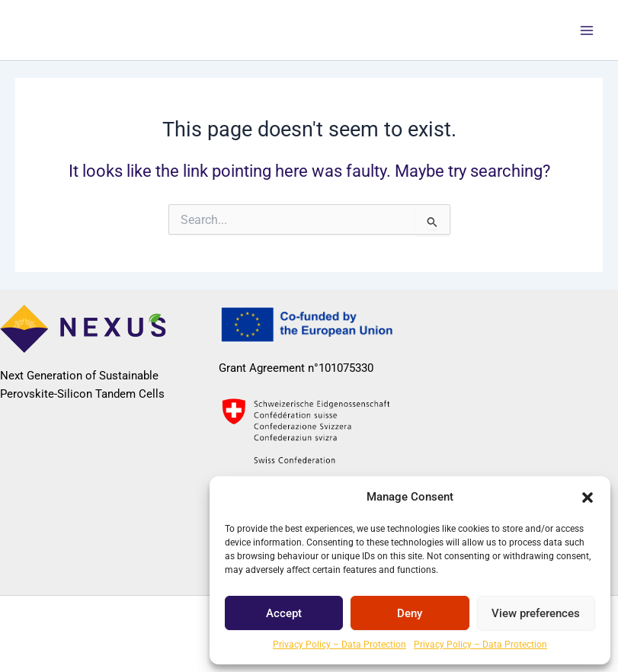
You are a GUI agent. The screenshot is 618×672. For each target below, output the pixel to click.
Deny (410, 613)
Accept (284, 613)
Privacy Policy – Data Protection (339, 645)
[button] (588, 498)
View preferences (536, 613)
